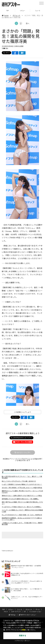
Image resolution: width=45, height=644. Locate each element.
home (5, 15)
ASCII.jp (12, 615)
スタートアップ (16, 611)
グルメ (6, 611)
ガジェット (16, 15)
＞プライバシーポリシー (22, 641)
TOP (7, 10)
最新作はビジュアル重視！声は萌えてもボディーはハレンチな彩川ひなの (22, 492)
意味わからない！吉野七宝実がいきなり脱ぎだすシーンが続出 (22, 496)
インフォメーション (35, 611)
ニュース (20, 609)
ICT (25, 611)
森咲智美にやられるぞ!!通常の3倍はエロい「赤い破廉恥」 (20, 499)
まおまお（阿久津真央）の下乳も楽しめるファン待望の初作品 (22, 488)
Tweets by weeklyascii (7, 551)
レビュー (22, 10)
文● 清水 (5, 48)
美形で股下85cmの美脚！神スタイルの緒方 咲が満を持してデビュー (22, 503)
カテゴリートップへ (23, 452)
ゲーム (38, 609)
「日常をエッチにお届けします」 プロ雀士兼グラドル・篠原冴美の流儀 (22, 524)
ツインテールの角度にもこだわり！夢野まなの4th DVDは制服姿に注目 (22, 511)
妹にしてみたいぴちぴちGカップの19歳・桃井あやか (19, 481)
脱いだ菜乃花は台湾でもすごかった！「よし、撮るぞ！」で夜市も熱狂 (22, 477)
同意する (23, 636)
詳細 (23, 630)
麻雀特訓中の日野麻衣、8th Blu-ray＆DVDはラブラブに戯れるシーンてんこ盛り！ (22, 519)
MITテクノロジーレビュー (28, 615)
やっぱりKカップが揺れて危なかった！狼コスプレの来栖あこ (22, 507)
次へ (28, 23)
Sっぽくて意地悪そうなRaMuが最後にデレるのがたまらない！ (22, 484)
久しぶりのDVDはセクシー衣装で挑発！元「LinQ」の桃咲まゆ (22, 515)
